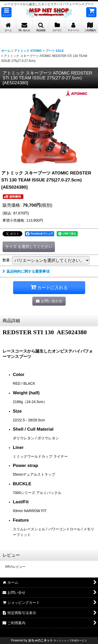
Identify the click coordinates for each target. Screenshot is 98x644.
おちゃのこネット (41, 640)
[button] (6, 12)
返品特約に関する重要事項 (26, 271)
